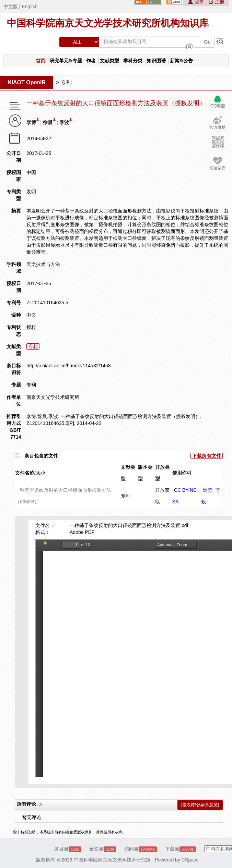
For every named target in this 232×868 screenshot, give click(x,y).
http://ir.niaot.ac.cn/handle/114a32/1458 (68, 366)
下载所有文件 (207, 456)
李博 (31, 122)
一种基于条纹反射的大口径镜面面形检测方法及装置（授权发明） (116, 103)
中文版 (11, 7)
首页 (40, 61)
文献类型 (109, 61)
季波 (64, 122)
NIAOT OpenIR (27, 82)
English (30, 7)
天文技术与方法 (43, 264)
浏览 (208, 490)
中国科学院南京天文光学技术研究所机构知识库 (108, 23)
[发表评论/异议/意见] (200, 805)
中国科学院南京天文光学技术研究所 (112, 860)
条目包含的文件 (41, 456)
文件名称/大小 (30, 473)
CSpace (190, 860)
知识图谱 (156, 61)
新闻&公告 (182, 61)
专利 (66, 82)
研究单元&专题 (66, 61)
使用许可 (182, 473)
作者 (91, 61)
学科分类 (133, 61)
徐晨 (48, 122)
